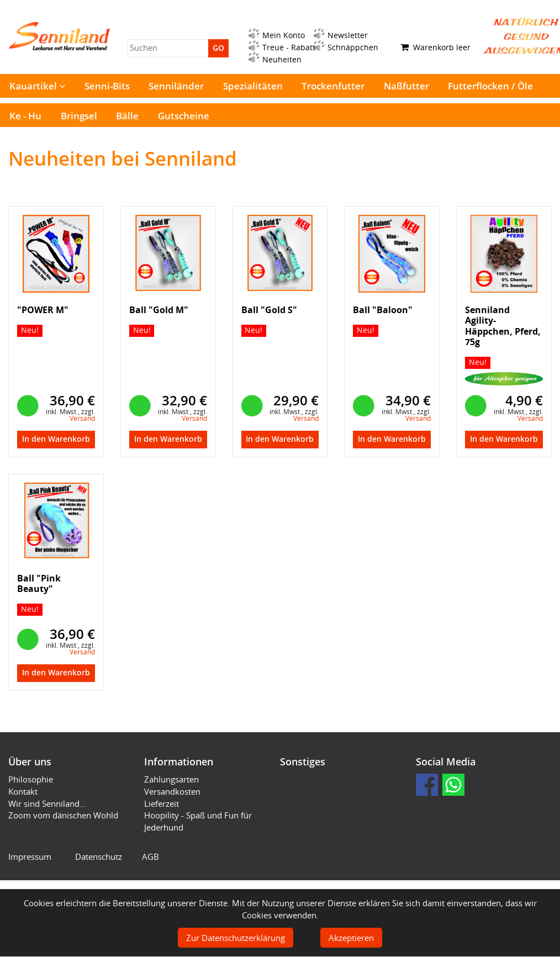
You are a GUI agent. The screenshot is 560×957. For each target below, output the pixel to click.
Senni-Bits (107, 86)
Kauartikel (37, 86)
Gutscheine (184, 116)
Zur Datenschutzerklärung (236, 938)
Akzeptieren (351, 938)
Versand (82, 418)
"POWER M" (43, 310)
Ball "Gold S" (269, 310)
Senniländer (176, 86)
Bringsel (79, 116)
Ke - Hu (25, 116)
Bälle (127, 116)
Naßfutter (406, 86)
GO (218, 48)
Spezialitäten (253, 86)
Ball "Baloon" (383, 310)
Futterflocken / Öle (490, 86)
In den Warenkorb (56, 439)
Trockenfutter (333, 86)
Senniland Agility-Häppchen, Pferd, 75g (503, 326)
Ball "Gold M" (159, 310)
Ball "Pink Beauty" (39, 583)
